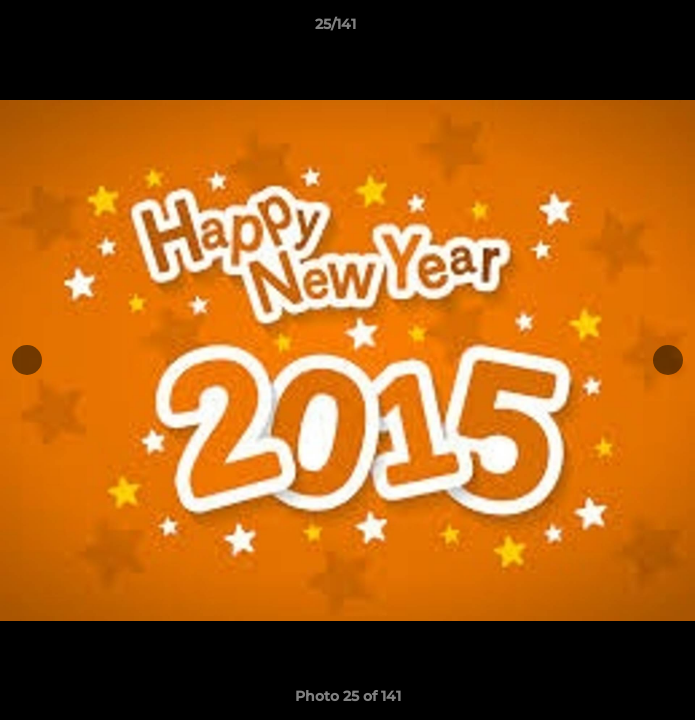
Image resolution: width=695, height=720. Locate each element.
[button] (623, 29)
